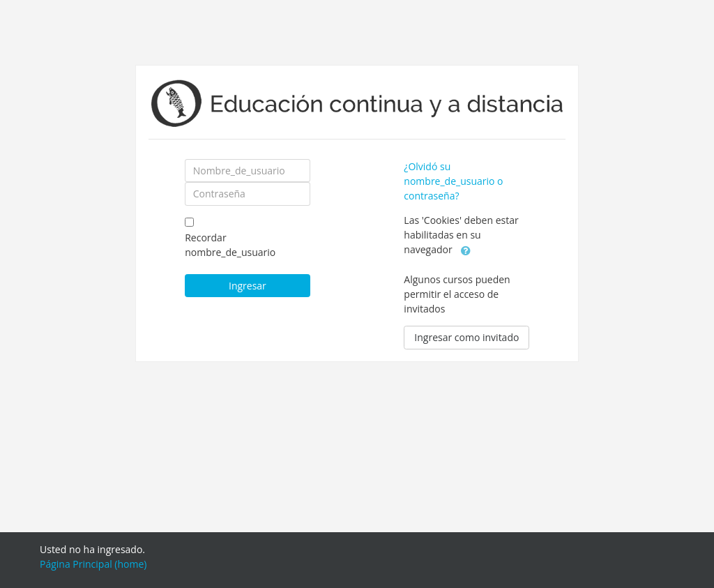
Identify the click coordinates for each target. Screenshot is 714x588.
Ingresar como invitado (466, 337)
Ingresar (248, 286)
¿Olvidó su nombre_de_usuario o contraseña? (453, 181)
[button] (466, 250)
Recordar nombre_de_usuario (230, 245)
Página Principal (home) (93, 564)
